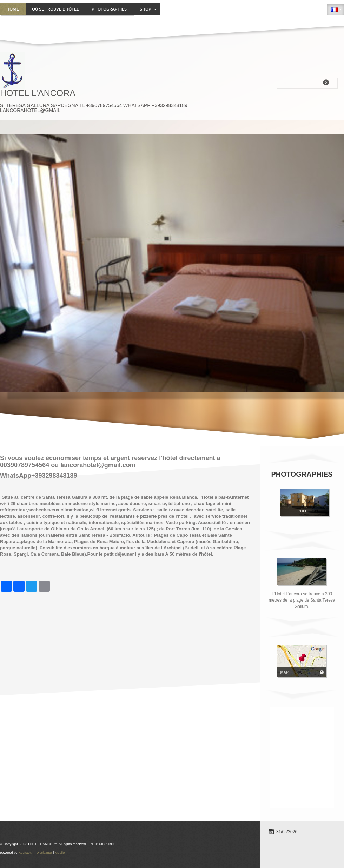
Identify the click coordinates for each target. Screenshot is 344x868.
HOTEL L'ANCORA (38, 93)
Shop (148, 9)
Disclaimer (44, 852)
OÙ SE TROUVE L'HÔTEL (55, 9)
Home (13, 9)
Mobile (60, 852)
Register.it (26, 852)
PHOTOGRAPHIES (109, 9)
